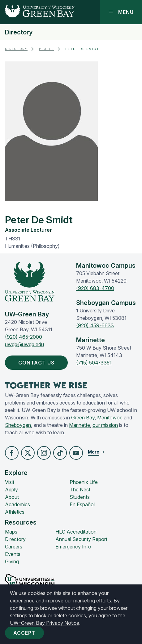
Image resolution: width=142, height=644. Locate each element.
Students (80, 497)
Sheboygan (18, 425)
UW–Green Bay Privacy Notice (45, 623)
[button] (12, 453)
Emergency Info (73, 547)
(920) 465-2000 (24, 337)
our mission (105, 425)
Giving (12, 561)
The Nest (80, 490)
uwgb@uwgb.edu (24, 344)
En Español (82, 504)
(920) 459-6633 (95, 325)
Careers (14, 547)
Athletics (15, 512)
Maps (11, 532)
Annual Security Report (81, 539)
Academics (17, 504)
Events (13, 554)
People (46, 49)
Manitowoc (110, 418)
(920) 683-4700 (95, 288)
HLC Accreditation (76, 532)
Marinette (80, 425)
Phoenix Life (84, 482)
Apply (11, 490)
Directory (19, 32)
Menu (121, 12)
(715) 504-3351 (94, 363)
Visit (10, 482)
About (12, 497)
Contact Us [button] (38, 363)
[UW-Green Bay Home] (37, 12)
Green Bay (83, 418)
